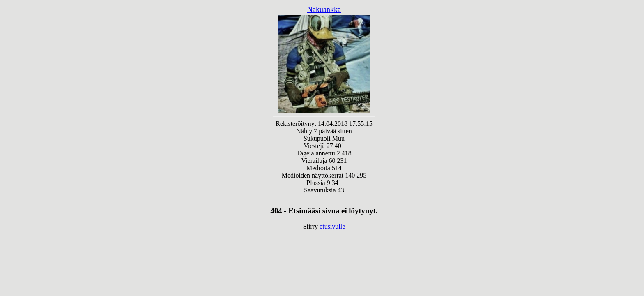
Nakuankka (324, 9)
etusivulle (332, 226)
